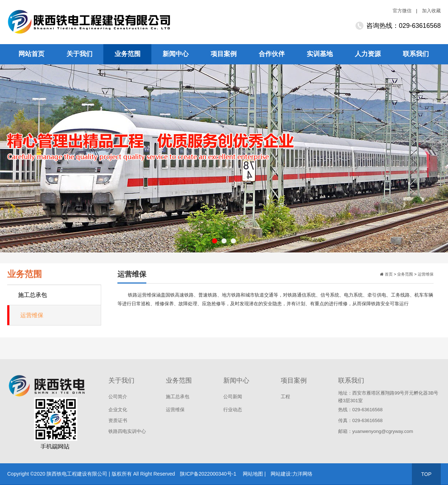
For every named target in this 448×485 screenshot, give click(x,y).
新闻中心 (176, 54)
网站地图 (253, 474)
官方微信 (402, 11)
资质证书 (118, 420)
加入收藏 (431, 11)
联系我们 (416, 54)
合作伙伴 (272, 54)
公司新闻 (233, 397)
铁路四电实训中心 (127, 431)
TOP (427, 474)
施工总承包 (33, 295)
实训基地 (320, 54)
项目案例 (224, 54)
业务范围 (128, 54)
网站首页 (31, 54)
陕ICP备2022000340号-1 (208, 474)
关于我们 (79, 54)
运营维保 (32, 315)
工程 (285, 397)
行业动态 (233, 410)
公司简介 (118, 397)
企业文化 (118, 410)
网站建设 (281, 474)
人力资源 (368, 54)
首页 (388, 274)
